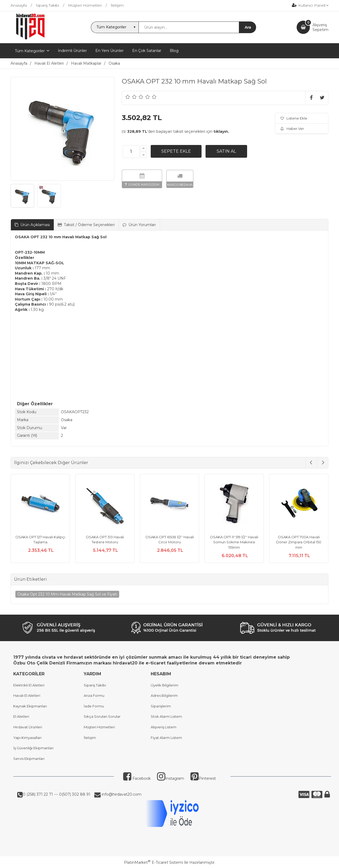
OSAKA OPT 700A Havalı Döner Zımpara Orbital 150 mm (299, 542)
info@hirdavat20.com (121, 794)
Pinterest (203, 778)
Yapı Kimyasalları (27, 738)
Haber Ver (292, 129)
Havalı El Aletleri (27, 695)
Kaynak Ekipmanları (30, 706)
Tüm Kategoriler (30, 51)
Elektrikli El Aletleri (29, 685)
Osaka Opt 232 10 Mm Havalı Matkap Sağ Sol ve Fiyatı (67, 594)
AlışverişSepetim (320, 27)
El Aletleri (21, 716)
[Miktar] (131, 152)
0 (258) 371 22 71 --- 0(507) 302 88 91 (57, 794)
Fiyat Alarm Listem (166, 738)
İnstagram (171, 778)
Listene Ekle (294, 118)
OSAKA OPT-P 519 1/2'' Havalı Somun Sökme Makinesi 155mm (234, 542)
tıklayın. (221, 131)
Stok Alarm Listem (166, 716)
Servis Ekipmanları (29, 759)
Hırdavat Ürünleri (28, 727)
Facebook (137, 778)
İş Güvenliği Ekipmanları (33, 748)
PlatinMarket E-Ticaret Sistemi (153, 862)
